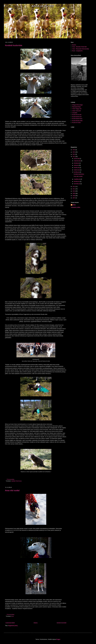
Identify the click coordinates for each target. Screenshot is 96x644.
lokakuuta (77, 163)
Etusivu (36, 623)
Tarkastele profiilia (75, 207)
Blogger (58, 639)
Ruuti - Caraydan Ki (77, 51)
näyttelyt (13, 481)
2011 (74, 189)
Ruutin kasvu (19, 481)
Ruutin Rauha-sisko (77, 121)
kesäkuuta (77, 168)
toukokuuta (77, 170)
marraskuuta (77, 161)
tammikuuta (77, 184)
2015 (74, 152)
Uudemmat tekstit (10, 623)
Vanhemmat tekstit (61, 623)
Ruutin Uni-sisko (76, 123)
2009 (74, 193)
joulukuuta (77, 159)
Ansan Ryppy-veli (77, 109)
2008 (74, 196)
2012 (74, 187)
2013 (74, 157)
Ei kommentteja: (11, 479)
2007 (74, 198)
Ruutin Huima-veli (77, 117)
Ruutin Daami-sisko (77, 119)
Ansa (12, 616)
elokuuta (76, 165)
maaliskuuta (77, 179)
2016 (74, 150)
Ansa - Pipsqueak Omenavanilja (81, 49)
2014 (74, 154)
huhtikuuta (77, 172)
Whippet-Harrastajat (77, 105)
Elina (74, 205)
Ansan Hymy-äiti (76, 111)
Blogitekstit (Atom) (13, 626)
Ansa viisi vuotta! (12, 490)
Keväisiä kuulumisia (14, 45)
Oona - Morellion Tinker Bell (79, 47)
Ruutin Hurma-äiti (77, 115)
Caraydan (75, 113)
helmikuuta (77, 182)
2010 (74, 191)
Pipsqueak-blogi (76, 107)
